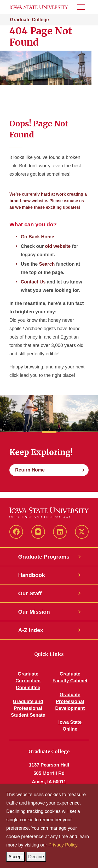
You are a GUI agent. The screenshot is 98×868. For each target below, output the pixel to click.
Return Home (30, 470)
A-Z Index (31, 630)
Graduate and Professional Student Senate (28, 708)
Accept (17, 856)
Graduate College (29, 20)
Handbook (32, 575)
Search (47, 264)
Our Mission (34, 612)
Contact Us (33, 282)
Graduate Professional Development (70, 701)
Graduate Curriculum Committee (28, 681)
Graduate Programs (44, 557)
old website (58, 246)
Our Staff (30, 593)
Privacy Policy (63, 845)
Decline (37, 856)
